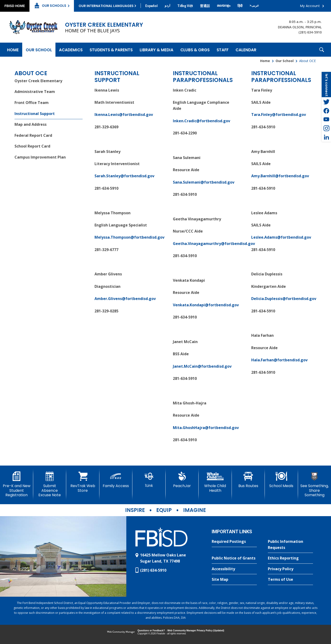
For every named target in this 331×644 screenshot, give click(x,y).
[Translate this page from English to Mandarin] (205, 6)
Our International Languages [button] (106, 6)
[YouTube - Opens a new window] (326, 119)
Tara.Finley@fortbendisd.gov (279, 115)
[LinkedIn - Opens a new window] (326, 137)
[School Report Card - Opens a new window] (49, 146)
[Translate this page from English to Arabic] (254, 5)
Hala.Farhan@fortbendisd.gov (279, 360)
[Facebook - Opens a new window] (326, 111)
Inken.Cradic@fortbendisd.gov (202, 121)
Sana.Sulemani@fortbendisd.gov (204, 182)
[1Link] (149, 480)
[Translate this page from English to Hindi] (240, 6)
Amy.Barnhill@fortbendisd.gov (280, 176)
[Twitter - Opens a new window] (326, 102)
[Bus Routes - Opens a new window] (248, 480)
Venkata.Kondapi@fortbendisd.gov (206, 305)
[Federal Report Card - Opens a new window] (49, 135)
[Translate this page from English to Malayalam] (224, 5)
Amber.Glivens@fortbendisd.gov (125, 299)
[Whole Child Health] (215, 482)
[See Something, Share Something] (315, 484)
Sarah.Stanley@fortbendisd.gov (124, 176)
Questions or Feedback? (151, 631)
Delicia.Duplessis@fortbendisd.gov (284, 299)
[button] (322, 50)
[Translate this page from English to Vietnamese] (185, 6)
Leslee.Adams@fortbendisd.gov (281, 237)
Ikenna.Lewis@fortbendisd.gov (124, 115)
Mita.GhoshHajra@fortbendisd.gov (206, 428)
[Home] (13, 50)
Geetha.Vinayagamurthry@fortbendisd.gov (214, 244)
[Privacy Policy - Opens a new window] (290, 569)
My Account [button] (310, 6)
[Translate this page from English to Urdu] (167, 5)
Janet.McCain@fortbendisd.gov (202, 366)
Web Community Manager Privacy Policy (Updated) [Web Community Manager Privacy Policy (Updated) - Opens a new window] (196, 631)
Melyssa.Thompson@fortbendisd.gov (129, 237)
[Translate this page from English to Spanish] (151, 6)
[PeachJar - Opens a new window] (182, 480)
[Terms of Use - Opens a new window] (290, 580)
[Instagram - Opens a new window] (326, 128)
